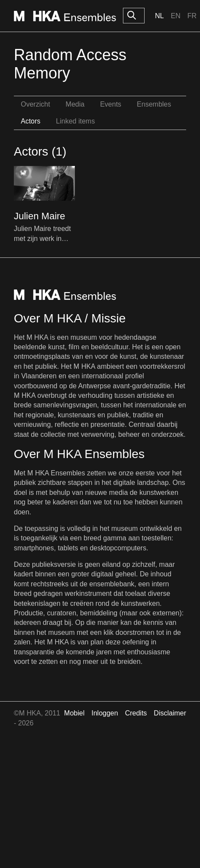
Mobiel (74, 713)
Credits (136, 713)
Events (111, 104)
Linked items (75, 121)
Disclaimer (170, 713)
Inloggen (105, 713)
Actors (31, 121)
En (175, 16)
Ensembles (154, 104)
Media (75, 104)
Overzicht (35, 104)
